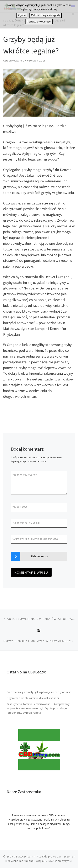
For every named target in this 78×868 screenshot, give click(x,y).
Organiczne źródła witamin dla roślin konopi (33, 698)
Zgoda (22, 15)
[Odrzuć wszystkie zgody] (73, 14)
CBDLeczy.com (24, 857)
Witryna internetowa (36, 539)
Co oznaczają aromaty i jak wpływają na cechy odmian (39, 692)
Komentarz (25, 475)
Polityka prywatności (39, 22)
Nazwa (20, 507)
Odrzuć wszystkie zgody (45, 15)
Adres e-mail (27, 523)
